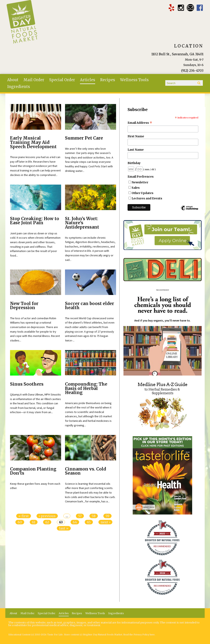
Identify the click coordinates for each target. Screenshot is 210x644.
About (13, 80)
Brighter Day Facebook (200, 8)
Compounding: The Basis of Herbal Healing (86, 388)
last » (64, 528)
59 (107, 516)
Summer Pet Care (84, 138)
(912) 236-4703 (192, 71)
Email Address (140, 123)
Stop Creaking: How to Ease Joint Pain (35, 221)
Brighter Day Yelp (172, 8)
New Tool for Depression (24, 306)
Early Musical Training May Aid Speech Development (33, 142)
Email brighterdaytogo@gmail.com (190, 8)
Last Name (136, 150)
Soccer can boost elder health (90, 306)
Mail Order (34, 80)
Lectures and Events (147, 198)
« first (24, 516)
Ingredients (19, 87)
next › (105, 522)
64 (75, 522)
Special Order (62, 80)
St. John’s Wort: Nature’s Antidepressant (82, 223)
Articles (88, 80)
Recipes (108, 80)
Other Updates (143, 193)
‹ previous (47, 516)
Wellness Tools (134, 80)
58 (94, 516)
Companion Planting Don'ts (33, 471)
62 (47, 522)
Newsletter (140, 182)
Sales (136, 188)
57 (80, 516)
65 (89, 522)
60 (20, 522)
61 (34, 522)
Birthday (134, 163)
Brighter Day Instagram (181, 8)
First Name (136, 136)
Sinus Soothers (27, 384)
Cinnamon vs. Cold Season (86, 471)
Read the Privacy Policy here (139, 635)
